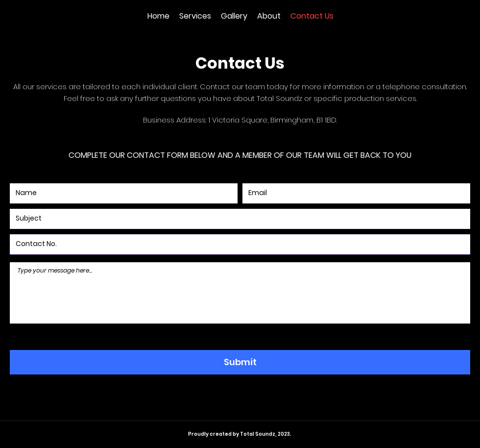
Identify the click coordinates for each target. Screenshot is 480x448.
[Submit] (240, 362)
